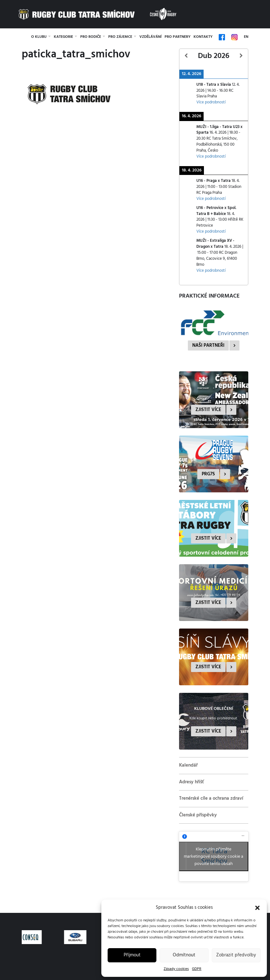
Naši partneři (208, 345)
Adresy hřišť (191, 782)
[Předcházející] (186, 56)
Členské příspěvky (198, 815)
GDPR (197, 969)
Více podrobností (211, 102)
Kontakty (203, 37)
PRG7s (208, 474)
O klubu (39, 37)
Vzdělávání (150, 37)
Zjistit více (208, 410)
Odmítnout (184, 955)
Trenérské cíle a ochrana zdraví (211, 798)
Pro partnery (177, 37)
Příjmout (132, 955)
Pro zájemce (120, 37)
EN (246, 37)
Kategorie (63, 37)
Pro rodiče (91, 37)
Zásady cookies (176, 969)
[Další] (241, 56)
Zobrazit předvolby (236, 955)
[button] (257, 908)
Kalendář (188, 765)
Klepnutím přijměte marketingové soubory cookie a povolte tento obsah (214, 857)
